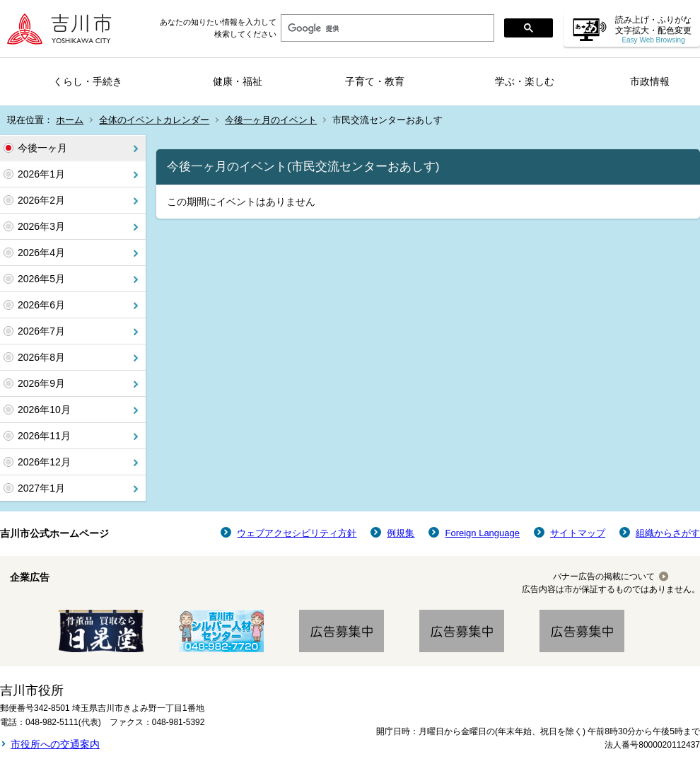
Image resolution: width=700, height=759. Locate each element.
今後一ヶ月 (42, 148)
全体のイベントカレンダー (154, 120)
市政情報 (650, 81)
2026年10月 (44, 410)
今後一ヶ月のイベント (271, 120)
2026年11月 (44, 436)
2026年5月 (41, 279)
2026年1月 (41, 174)
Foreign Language (482, 533)
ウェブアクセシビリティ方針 (297, 533)
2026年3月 (41, 226)
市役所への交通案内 (55, 744)
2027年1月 (41, 488)
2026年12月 (44, 462)
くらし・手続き (88, 81)
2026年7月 (41, 331)
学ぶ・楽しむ (525, 81)
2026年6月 (41, 305)
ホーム (70, 120)
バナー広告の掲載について (604, 577)
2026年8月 (41, 357)
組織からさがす (668, 533)
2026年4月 (41, 253)
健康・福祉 (238, 81)
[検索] (386, 28)
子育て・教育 (375, 81)
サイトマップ (578, 533)
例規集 (401, 533)
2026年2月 (41, 200)
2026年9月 (41, 383)
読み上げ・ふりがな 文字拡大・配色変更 (653, 29)
